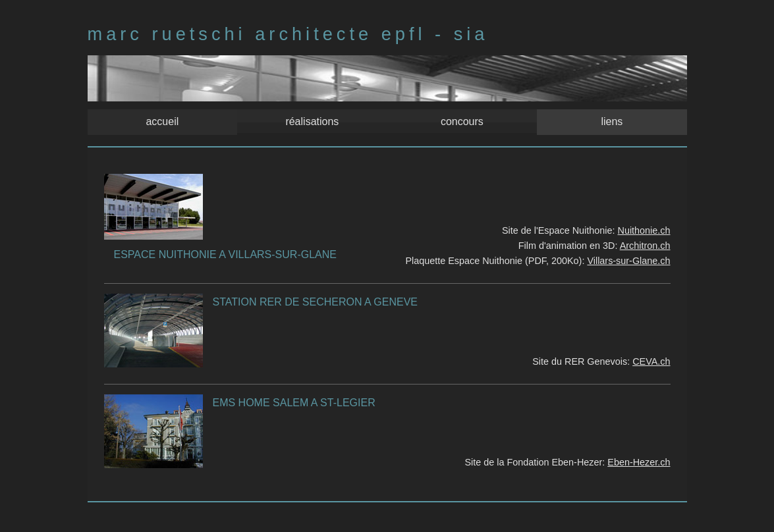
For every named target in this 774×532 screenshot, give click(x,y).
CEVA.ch (651, 361)
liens (610, 121)
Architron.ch (645, 246)
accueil (164, 121)
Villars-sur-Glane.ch (628, 261)
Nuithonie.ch (644, 230)
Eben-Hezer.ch (639, 462)
